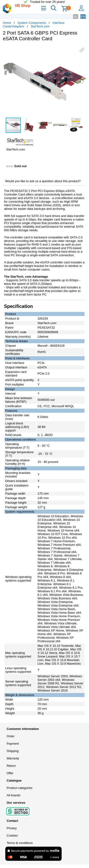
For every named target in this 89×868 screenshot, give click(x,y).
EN (83, 17)
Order (11, 736)
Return (11, 766)
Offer (10, 773)
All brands (14, 795)
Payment (13, 744)
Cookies (12, 835)
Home (7, 23)
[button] (82, 50)
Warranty (13, 758)
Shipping (13, 751)
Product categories (19, 788)
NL (76, 17)
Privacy (12, 828)
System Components (32, 23)
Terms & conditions (20, 843)
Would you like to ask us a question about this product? (43, 181)
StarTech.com (40, 26)
